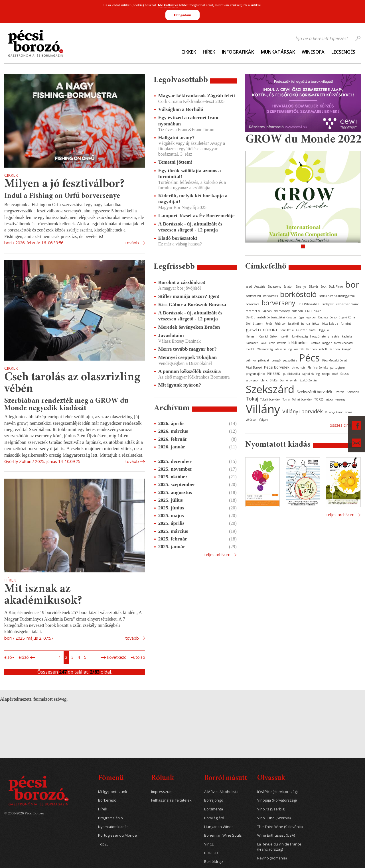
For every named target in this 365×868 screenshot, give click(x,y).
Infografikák (238, 52)
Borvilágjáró (214, 818)
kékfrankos (299, 343)
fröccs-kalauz (330, 324)
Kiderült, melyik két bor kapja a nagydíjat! (193, 199)
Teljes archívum (340, 515)
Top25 (103, 844)
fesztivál (293, 324)
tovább (132, 243)
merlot (250, 349)
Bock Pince (336, 286)
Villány (263, 409)
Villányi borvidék (303, 411)
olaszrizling (283, 349)
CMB (308, 311)
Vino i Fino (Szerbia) (274, 818)
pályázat (264, 360)
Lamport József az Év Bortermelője (196, 216)
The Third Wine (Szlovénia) (280, 827)
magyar (327, 343)
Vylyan (263, 420)
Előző (24, 657)
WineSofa (313, 52)
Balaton (288, 286)
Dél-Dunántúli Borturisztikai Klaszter (271, 317)
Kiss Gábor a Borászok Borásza (192, 304)
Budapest (328, 304)
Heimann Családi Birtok (262, 336)
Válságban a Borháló (181, 109)
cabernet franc (347, 304)
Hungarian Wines (219, 827)
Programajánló (110, 818)
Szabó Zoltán (308, 380)
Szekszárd (270, 389)
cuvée (317, 311)
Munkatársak (278, 52)
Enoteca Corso (327, 317)
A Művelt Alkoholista (221, 792)
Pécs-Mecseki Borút (335, 360)
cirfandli (297, 311)
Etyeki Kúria (347, 317)
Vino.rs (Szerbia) (271, 809)
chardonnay (282, 311)
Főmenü (111, 778)
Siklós (274, 380)
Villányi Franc (334, 412)
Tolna (286, 399)
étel (248, 324)
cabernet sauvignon (259, 311)
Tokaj (252, 399)
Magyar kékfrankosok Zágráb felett (197, 95)
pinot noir (298, 367)
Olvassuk (271, 778)
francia (306, 324)
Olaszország (265, 349)
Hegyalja (323, 330)
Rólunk (162, 778)
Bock (324, 286)
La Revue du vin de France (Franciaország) (279, 847)
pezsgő (276, 360)
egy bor (311, 317)
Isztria (335, 336)
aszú (249, 286)
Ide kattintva (168, 5)
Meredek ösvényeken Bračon (189, 327)
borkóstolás (270, 296)
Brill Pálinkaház (308, 304)
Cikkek (189, 52)
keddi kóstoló (278, 343)
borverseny (278, 303)
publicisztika (291, 374)
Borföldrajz (214, 862)
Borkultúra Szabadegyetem (337, 296)
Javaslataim (171, 335)
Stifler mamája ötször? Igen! (189, 296)
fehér (269, 324)
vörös (349, 412)
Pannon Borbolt (317, 349)
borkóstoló (298, 294)
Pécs (310, 358)
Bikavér (313, 286)
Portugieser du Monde (117, 835)
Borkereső (107, 800)
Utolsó (139, 657)
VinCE (209, 844)
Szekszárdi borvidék (314, 392)
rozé (335, 374)
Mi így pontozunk (113, 792)
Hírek (209, 52)
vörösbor (251, 420)
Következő (117, 657)
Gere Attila (287, 330)
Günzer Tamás (306, 330)
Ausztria (260, 286)
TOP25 (319, 399)
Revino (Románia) (272, 858)
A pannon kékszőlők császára (189, 371)
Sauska (345, 374)
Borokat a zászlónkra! (182, 282)
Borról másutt (226, 778)
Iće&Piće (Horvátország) (277, 792)
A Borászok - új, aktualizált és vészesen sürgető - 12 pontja (190, 227)
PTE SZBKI (274, 374)
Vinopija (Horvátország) (277, 800)
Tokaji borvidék (270, 399)
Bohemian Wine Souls (223, 835)
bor (352, 284)
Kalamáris (252, 343)
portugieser (338, 367)
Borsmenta (214, 809)
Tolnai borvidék (302, 399)
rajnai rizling (311, 374)
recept (326, 374)
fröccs (316, 324)
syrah (294, 380)
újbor (329, 399)
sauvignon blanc (257, 380)
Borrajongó (214, 800)
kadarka (347, 336)
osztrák (299, 349)
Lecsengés (343, 52)
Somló (284, 380)
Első (8, 657)
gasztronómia (261, 329)
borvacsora (253, 304)
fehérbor (280, 324)
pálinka (251, 360)
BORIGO (211, 853)
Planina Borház (318, 367)
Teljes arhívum (217, 555)
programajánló (255, 374)
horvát (284, 336)
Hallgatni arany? (177, 137)
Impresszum (162, 792)
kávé (264, 343)
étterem (258, 324)
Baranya (301, 286)
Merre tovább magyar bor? (187, 349)
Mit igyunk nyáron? (180, 385)
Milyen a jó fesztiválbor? (64, 184)
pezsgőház (290, 360)
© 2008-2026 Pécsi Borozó (24, 813)
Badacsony (274, 286)
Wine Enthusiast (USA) (276, 835)
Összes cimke (342, 425)
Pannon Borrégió (340, 349)
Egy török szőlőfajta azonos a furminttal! (190, 173)
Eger (301, 317)
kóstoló (315, 343)
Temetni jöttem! (175, 162)
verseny (340, 399)
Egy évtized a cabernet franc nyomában (189, 120)
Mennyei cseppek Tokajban (187, 357)
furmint (346, 324)
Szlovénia (353, 392)
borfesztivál (253, 296)
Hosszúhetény (320, 336)
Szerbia (339, 392)
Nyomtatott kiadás (113, 827)
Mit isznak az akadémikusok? (43, 595)
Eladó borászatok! (178, 238)
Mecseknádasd (343, 343)
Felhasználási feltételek (171, 800)
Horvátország (299, 336)
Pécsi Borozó (254, 367)
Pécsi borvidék (277, 367)
